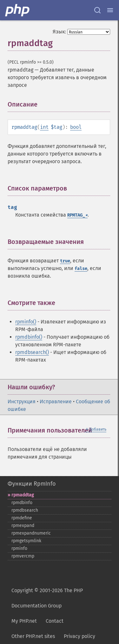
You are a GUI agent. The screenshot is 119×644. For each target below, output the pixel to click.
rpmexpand (23, 526)
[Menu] (110, 10)
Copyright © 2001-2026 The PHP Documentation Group (47, 598)
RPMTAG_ (77, 215)
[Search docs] (97, 10)
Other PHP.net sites (33, 636)
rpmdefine (22, 518)
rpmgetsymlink (26, 541)
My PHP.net (24, 621)
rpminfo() (26, 322)
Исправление (56, 402)
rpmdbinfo (22, 503)
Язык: (59, 32)
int (44, 127)
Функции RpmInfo (32, 484)
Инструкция (22, 402)
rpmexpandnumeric (31, 533)
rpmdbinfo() (29, 337)
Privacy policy (79, 636)
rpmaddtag (23, 495)
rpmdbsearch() (32, 352)
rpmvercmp (23, 556)
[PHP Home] (18, 10)
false (81, 269)
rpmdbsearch (25, 510)
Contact (55, 621)
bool (76, 127)
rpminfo (19, 548)
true (65, 261)
